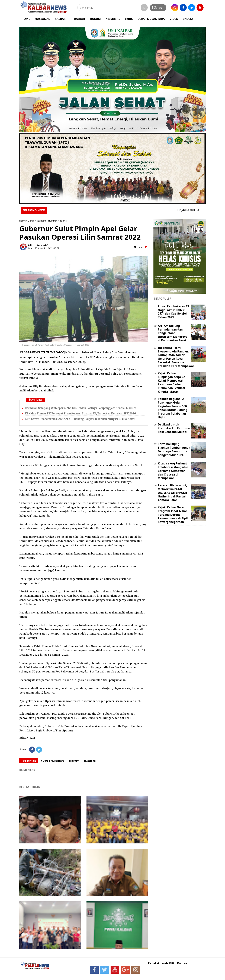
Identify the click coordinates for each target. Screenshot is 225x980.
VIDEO (174, 19)
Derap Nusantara (37, 221)
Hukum (52, 221)
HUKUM (95, 19)
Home (22, 221)
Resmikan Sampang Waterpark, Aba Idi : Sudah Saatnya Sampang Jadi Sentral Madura (81, 408)
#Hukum (74, 761)
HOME (26, 19)
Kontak (182, 963)
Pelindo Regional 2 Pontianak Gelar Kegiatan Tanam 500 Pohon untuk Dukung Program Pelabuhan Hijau (173, 408)
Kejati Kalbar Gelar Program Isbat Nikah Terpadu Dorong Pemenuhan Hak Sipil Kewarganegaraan (173, 515)
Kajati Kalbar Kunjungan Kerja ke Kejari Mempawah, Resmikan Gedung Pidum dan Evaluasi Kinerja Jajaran (171, 382)
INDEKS (188, 19)
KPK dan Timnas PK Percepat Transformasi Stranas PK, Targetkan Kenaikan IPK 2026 (80, 414)
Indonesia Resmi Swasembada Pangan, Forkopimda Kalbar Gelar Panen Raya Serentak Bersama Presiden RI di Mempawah (176, 357)
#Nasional (90, 761)
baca (138, 247)
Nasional (63, 221)
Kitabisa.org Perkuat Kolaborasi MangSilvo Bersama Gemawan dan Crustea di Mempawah (173, 471)
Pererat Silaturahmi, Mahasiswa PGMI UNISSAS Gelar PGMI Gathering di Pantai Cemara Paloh (172, 493)
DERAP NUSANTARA (151, 19)
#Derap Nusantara (53, 761)
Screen (158, 7)
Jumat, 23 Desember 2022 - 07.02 (44, 248)
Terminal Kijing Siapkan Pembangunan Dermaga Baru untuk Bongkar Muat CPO (174, 449)
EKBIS (129, 19)
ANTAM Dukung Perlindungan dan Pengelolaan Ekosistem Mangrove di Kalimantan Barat (173, 333)
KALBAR (60, 19)
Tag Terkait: (29, 761)
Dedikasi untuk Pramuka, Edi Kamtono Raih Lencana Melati (174, 428)
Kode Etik (168, 963)
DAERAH (80, 19)
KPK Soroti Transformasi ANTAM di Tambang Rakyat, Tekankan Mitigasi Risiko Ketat (80, 419)
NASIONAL (42, 19)
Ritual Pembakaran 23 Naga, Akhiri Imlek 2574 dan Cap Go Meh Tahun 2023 (173, 312)
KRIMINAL (113, 19)
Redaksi (154, 963)
